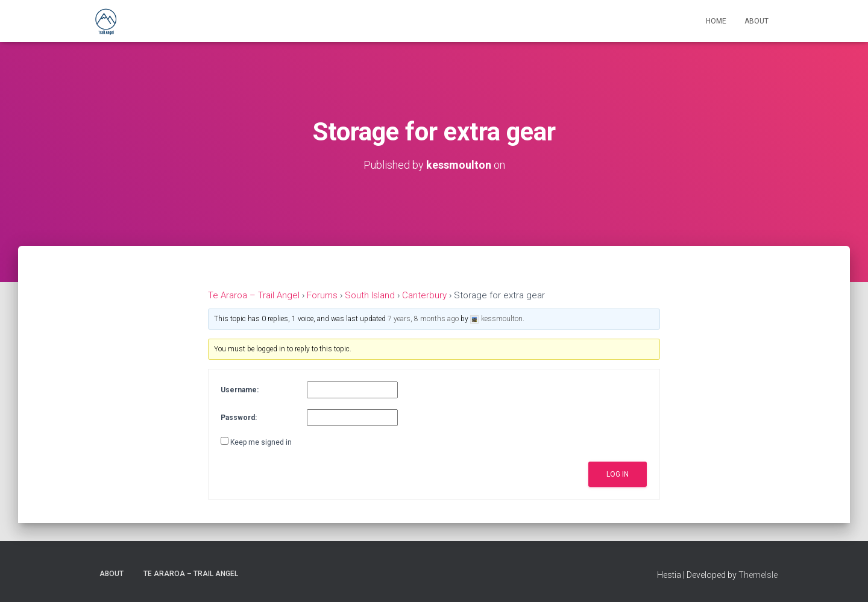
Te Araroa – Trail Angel (254, 295)
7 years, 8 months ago (423, 319)
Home (716, 21)
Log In (618, 474)
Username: (240, 390)
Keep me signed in (261, 442)
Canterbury (424, 295)
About (756, 21)
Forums (322, 295)
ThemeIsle (758, 575)
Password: (239, 418)
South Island (370, 295)
